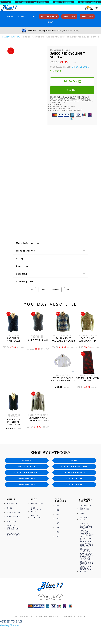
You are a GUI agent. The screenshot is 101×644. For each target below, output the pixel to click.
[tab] (50, 243)
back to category (11, 37)
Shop (10, 16)
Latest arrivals (74, 473)
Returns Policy (84, 518)
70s (57, 527)
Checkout (15, 625)
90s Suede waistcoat (13, 340)
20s (57, 506)
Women (22, 16)
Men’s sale (69, 16)
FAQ (82, 513)
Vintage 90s (74, 485)
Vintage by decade (74, 467)
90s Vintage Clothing (61, 37)
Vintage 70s (74, 479)
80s (57, 532)
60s (57, 523)
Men (33, 16)
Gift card (87, 16)
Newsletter (14, 512)
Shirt (68, 289)
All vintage (27, 467)
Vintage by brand (27, 473)
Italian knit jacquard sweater (63, 340)
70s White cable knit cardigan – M (63, 379)
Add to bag (70, 81)
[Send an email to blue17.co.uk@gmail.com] (92, 8)
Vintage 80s (27, 485)
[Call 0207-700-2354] (97, 8)
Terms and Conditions (14, 534)
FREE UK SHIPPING (66, 2)
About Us (12, 504)
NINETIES (56, 289)
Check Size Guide (80, 67)
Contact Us (14, 517)
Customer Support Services (85, 507)
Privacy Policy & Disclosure (13, 527)
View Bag (5, 625)
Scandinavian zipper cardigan (38, 419)
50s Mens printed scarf (88, 379)
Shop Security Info (36, 510)
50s (57, 519)
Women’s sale (49, 16)
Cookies (12, 521)
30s (57, 510)
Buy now (72, 90)
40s (57, 514)
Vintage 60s (27, 479)
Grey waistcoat (38, 340)
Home (24, 37)
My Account (38, 504)
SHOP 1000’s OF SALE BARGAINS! (34, 2)
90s (32, 289)
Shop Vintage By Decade (39, 37)
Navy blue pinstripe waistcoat (13, 422)
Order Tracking (36, 517)
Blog (50, 22)
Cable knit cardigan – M (88, 340)
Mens (43, 289)
